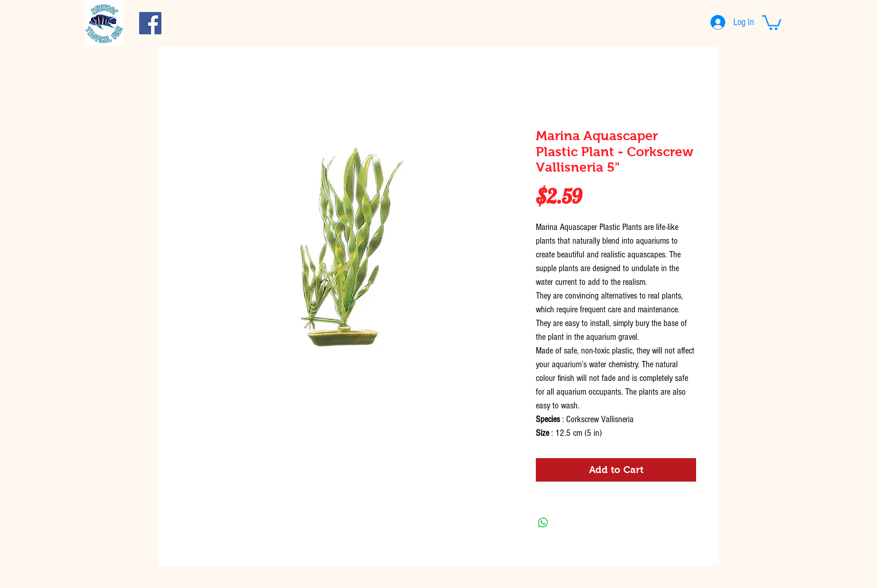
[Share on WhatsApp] (543, 523)
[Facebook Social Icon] (150, 23)
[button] (772, 22)
